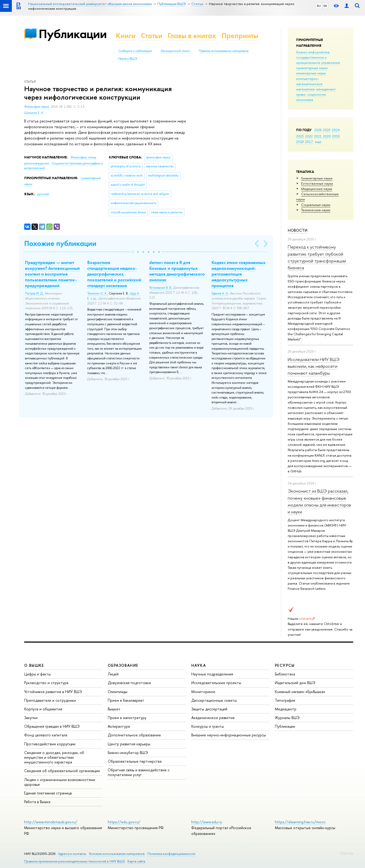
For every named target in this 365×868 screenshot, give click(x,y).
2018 (300, 142)
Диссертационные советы (214, 700)
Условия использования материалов (117, 854)
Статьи (152, 36)
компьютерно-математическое (309, 81)
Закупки (31, 718)
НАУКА (199, 665)
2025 (327, 130)
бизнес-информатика (313, 52)
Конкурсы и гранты (208, 726)
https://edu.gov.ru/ (124, 822)
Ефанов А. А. (220, 293)
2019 (336, 136)
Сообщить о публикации (135, 51)
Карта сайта (136, 861)
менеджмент (326, 89)
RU (319, 6)
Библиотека (285, 674)
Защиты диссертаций (209, 709)
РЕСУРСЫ (285, 665)
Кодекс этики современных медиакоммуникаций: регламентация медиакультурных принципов (239, 274)
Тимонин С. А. (97, 293)
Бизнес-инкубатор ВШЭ (128, 753)
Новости (298, 230)
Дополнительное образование (134, 735)
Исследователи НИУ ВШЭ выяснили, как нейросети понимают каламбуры (314, 366)
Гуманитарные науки (317, 178)
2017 (309, 142)
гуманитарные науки (312, 68)
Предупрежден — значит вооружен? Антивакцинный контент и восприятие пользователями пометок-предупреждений (52, 274)
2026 (318, 130)
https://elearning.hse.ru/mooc (300, 822)
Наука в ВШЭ (128, 59)
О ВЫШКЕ (34, 665)
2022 (309, 136)
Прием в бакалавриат (126, 700)
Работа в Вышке (37, 802)
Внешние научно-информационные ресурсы (229, 735)
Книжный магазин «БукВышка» (300, 692)
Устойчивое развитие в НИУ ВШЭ (53, 692)
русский (43, 194)
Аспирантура (119, 726)
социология (317, 94)
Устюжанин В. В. (160, 288)
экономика (305, 100)
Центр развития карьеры (129, 744)
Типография (285, 700)
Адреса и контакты (72, 854)
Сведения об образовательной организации (62, 771)
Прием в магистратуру (127, 718)
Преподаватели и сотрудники (50, 700)
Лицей (113, 674)
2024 (336, 130)
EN (325, 6)
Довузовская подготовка (129, 683)
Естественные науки (317, 183)
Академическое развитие (213, 718)
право (301, 94)
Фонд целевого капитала (46, 735)
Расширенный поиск (175, 51)
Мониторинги (203, 692)
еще (318, 142)
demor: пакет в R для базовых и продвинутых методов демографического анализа (177, 271)
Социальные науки (316, 205)
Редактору (346, 853)
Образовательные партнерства (135, 761)
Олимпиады (118, 692)
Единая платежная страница (48, 793)
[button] (133, 252)
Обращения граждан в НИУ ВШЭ (52, 726)
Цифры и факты (37, 674)
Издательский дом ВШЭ (295, 683)
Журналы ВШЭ (287, 718)
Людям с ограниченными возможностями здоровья (60, 782)
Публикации (73, 34)
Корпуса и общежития (43, 709)
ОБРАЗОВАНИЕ (123, 665)
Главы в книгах (192, 36)
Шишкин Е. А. (34, 113)
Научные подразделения (212, 674)
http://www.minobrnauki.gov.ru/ (51, 822)
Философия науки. (37, 107)
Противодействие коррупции (50, 744)
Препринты (240, 36)
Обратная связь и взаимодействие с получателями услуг (139, 772)
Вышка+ (114, 709)
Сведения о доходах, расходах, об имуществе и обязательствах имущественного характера (54, 757)
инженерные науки (311, 73)
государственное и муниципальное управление (318, 60)
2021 (318, 136)
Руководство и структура (46, 683)
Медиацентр (286, 709)
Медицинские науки (317, 189)
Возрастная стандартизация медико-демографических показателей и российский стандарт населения (114, 274)
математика (305, 89)
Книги (126, 36)
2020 (327, 136)
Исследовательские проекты (216, 683)
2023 (300, 136)
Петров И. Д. (34, 293)
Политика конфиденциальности (171, 854)
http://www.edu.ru (207, 822)
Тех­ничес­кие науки (316, 210)
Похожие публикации (60, 243)
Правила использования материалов (224, 51)
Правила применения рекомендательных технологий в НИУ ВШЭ (74, 861)
